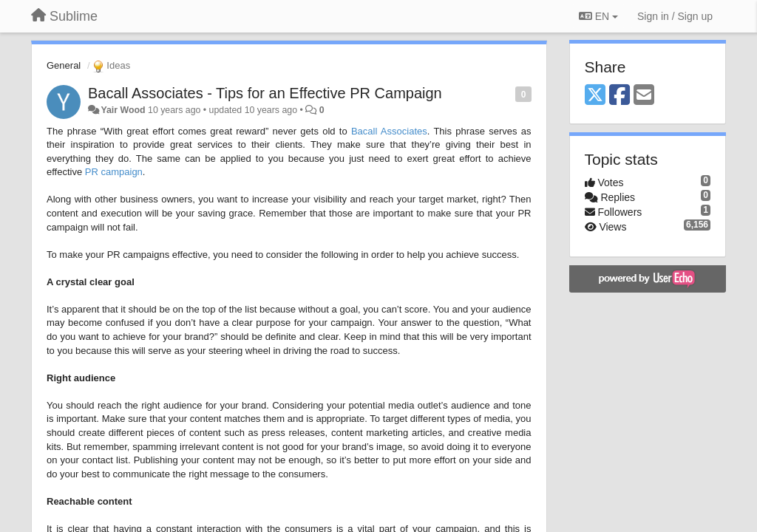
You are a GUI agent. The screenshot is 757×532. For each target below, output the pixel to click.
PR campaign (114, 172)
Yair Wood (123, 110)
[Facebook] (619, 96)
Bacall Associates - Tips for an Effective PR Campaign (265, 93)
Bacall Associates (389, 131)
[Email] (644, 96)
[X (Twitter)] (595, 96)
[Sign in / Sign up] (675, 16)
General (64, 65)
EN (598, 16)
